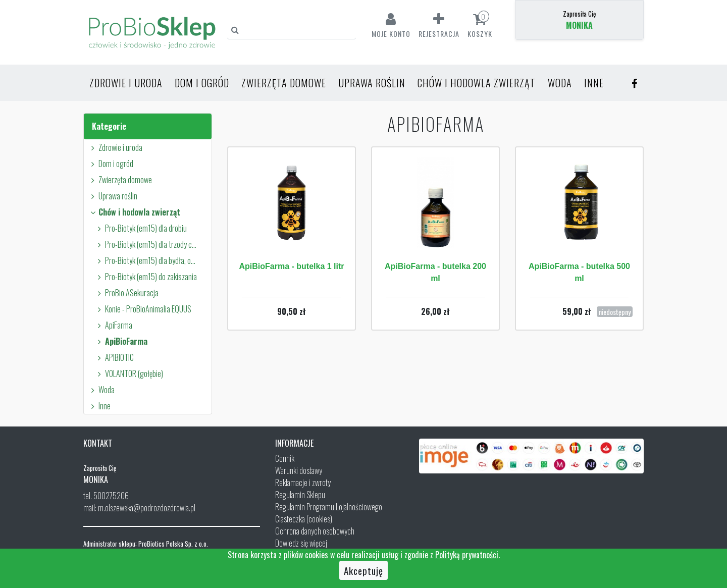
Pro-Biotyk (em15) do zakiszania (146, 277)
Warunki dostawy (299, 470)
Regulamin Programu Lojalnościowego (329, 507)
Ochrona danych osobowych (315, 531)
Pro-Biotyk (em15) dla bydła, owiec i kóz (147, 260)
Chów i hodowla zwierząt (477, 83)
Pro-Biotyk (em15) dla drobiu (141, 228)
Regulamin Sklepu (300, 495)
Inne (594, 83)
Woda (560, 83)
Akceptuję (363, 570)
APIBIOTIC (114, 357)
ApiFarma (113, 325)
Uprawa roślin (372, 83)
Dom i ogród (202, 83)
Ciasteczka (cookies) (304, 519)
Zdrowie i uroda (126, 83)
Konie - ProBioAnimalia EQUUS (143, 309)
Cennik (285, 458)
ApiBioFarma (121, 341)
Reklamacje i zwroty (303, 483)
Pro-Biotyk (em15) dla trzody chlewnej (147, 244)
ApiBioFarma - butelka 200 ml (435, 272)
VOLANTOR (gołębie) (129, 373)
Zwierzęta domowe (284, 83)
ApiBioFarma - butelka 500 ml (579, 272)
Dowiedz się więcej (301, 543)
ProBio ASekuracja (126, 293)
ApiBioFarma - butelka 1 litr (291, 266)
